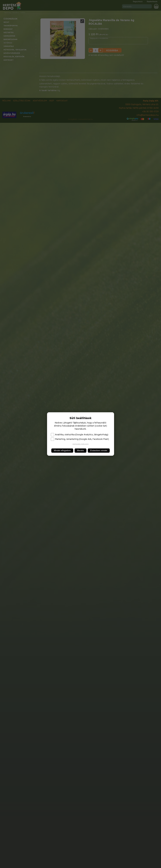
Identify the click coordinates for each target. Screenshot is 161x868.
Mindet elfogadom (62, 450)
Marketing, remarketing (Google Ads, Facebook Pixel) (80, 439)
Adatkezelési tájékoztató (80, 444)
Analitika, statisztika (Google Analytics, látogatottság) (80, 435)
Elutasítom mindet (99, 450)
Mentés (80, 450)
